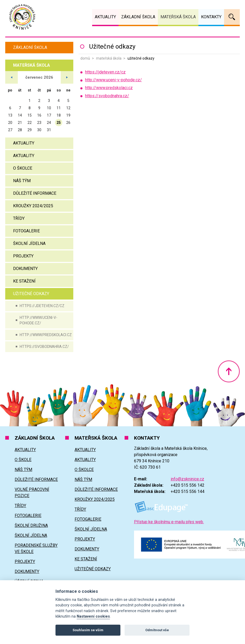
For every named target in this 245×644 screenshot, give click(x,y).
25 (59, 123)
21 (20, 123)
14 (20, 115)
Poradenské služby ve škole (36, 548)
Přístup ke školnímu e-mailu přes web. (169, 522)
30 (39, 130)
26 (68, 123)
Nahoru (229, 371)
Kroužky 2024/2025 (33, 206)
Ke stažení (24, 281)
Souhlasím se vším (88, 630)
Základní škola (30, 47)
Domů (85, 58)
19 (68, 115)
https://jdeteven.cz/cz (42, 306)
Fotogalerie (26, 231)
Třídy (19, 218)
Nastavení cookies (93, 616)
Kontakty (211, 17)
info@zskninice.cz (187, 479)
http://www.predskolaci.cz (46, 335)
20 (10, 123)
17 (49, 115)
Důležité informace (35, 193)
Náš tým (22, 181)
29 (30, 130)
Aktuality (24, 143)
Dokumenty (25, 269)
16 (39, 115)
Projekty (23, 256)
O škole (23, 460)
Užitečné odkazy (31, 294)
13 (10, 115)
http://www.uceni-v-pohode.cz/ (38, 320)
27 (10, 130)
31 (49, 130)
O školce (23, 168)
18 (59, 115)
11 (59, 108)
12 (68, 108)
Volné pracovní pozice (32, 493)
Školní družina (31, 525)
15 (30, 115)
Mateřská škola (109, 58)
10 (49, 108)
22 (30, 123)
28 (20, 130)
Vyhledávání (232, 17)
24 (49, 123)
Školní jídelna (29, 243)
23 (39, 123)
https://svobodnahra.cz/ (44, 347)
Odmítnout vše (157, 630)
